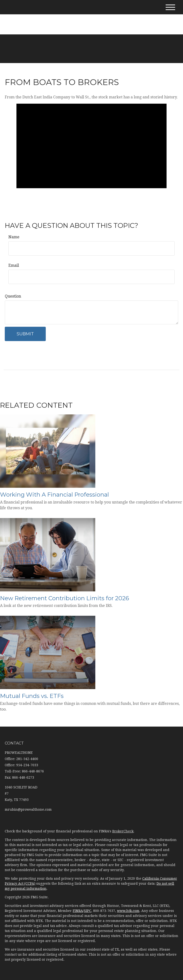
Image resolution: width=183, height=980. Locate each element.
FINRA (78, 911)
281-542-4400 (92, 16)
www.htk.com (128, 911)
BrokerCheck (123, 831)
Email (14, 265)
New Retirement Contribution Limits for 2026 (64, 598)
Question (13, 296)
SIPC (88, 911)
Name (14, 237)
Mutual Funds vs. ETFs (32, 696)
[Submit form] (25, 334)
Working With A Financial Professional (54, 495)
